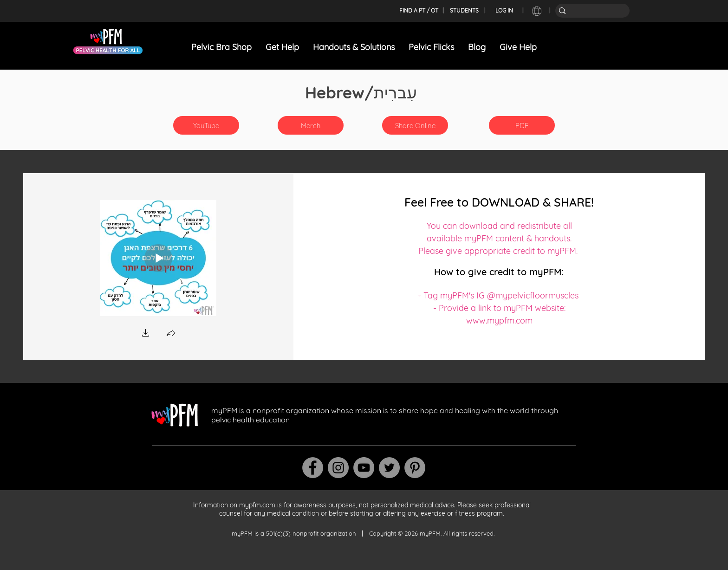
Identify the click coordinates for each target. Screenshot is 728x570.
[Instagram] (338, 468)
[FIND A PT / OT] (419, 11)
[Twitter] (389, 468)
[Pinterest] (415, 468)
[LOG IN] (504, 11)
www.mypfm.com (499, 321)
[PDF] (522, 125)
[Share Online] (415, 125)
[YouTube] (206, 125)
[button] (311, 125)
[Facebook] (313, 468)
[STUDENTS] (464, 11)
